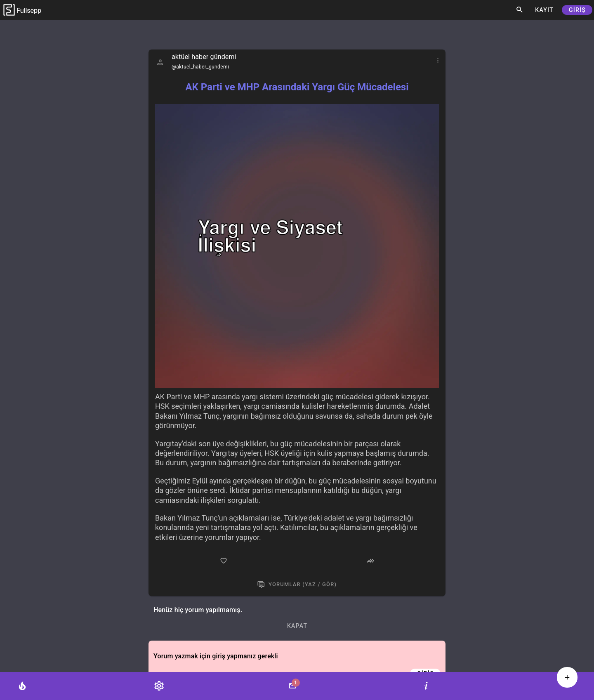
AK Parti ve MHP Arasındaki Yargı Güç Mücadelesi (297, 87)
